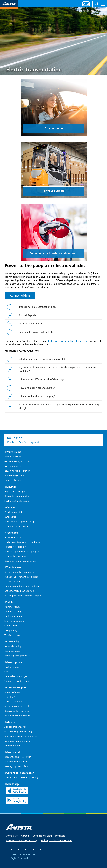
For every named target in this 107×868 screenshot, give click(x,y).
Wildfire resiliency (13, 635)
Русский (35, 442)
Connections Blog (42, 836)
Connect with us (20, 296)
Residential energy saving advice (20, 561)
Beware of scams (12, 607)
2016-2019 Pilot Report (31, 324)
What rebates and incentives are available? (42, 359)
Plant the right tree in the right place (22, 552)
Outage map (10, 517)
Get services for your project (18, 711)
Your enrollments (13, 480)
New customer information (17, 471)
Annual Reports (27, 315)
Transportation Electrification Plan (37, 307)
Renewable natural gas (16, 676)
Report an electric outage (17, 526)
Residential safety (13, 612)
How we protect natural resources (21, 736)
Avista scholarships (13, 646)
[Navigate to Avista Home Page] (9, 7)
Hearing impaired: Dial (19, 767)
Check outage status (14, 512)
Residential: (19, 757)
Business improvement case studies (21, 577)
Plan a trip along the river (17, 656)
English (11, 442)
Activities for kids (13, 538)
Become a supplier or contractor (20, 572)
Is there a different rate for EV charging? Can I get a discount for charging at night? (59, 406)
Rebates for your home (15, 556)
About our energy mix (15, 727)
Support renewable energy (17, 681)
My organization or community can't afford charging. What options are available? (58, 369)
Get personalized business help (19, 591)
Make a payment (13, 466)
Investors (60, 836)
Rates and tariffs (12, 746)
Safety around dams (14, 621)
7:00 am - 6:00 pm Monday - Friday (21, 778)
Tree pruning (11, 630)
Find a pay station (13, 702)
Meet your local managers (17, 741)
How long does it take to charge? (37, 388)
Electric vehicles (12, 667)
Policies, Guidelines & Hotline (57, 841)
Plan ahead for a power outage (20, 522)
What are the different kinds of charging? (41, 380)
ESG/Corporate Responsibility (22, 841)
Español (23, 442)
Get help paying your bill (17, 462)
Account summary (13, 457)
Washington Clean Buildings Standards (23, 596)
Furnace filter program (15, 547)
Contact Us (12, 836)
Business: (18, 762)
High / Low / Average (15, 492)
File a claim (10, 697)
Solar (7, 672)
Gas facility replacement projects (20, 732)
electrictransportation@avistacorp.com (68, 341)
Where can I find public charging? (37, 396)
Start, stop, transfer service (17, 501)
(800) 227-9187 (23, 757)
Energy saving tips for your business (22, 586)
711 (29, 766)
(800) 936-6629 (20, 762)
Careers (25, 836)
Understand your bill (14, 476)
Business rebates (12, 582)
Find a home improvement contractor (22, 542)
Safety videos (11, 626)
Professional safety (13, 616)
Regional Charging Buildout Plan (37, 332)
